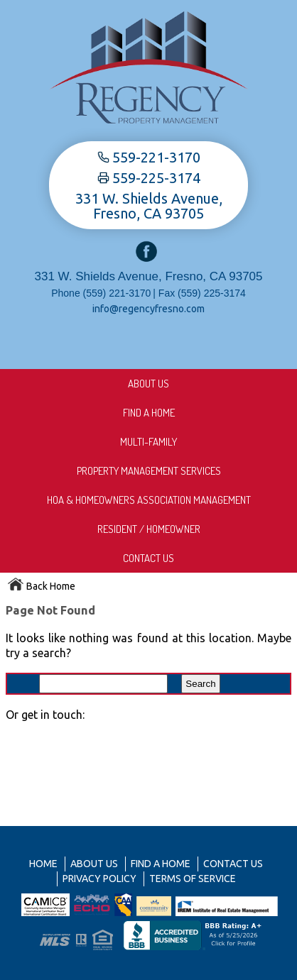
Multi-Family (148, 442)
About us (148, 384)
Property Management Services (149, 471)
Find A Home (149, 413)
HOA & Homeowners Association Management (149, 500)
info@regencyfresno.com (148, 309)
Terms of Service (193, 879)
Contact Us (148, 558)
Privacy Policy (99, 879)
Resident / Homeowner (149, 529)
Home (43, 864)
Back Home (41, 586)
